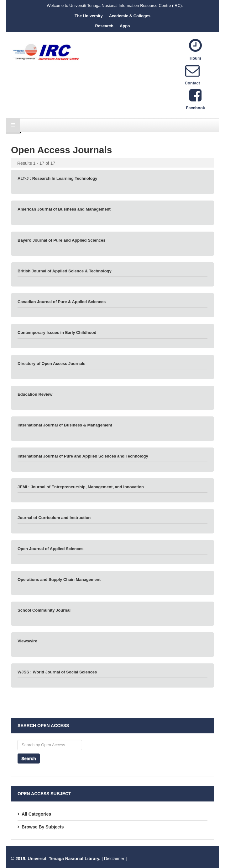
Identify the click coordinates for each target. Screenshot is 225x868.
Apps (125, 26)
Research (104, 26)
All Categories (36, 814)
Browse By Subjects (43, 827)
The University (89, 16)
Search (29, 758)
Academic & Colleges (130, 16)
